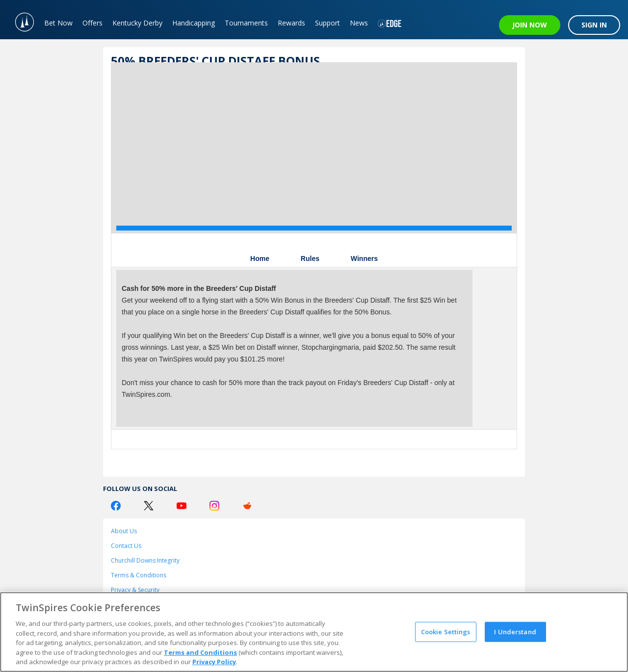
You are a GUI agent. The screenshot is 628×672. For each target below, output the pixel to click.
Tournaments (246, 23)
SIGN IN (594, 25)
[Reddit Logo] (247, 506)
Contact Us (126, 546)
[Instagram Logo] (214, 506)
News (359, 23)
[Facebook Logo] (116, 506)
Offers (92, 23)
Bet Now (58, 23)
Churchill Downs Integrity (145, 560)
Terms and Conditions (200, 652)
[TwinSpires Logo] (20, 20)
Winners (364, 258)
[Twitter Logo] (149, 506)
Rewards (291, 23)
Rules (310, 258)
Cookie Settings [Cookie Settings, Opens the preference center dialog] (446, 631)
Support (327, 23)
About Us (124, 531)
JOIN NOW (530, 25)
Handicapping (194, 23)
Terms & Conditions (139, 575)
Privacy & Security (135, 590)
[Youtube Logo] (182, 506)
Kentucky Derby (137, 23)
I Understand (515, 631)
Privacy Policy (214, 662)
